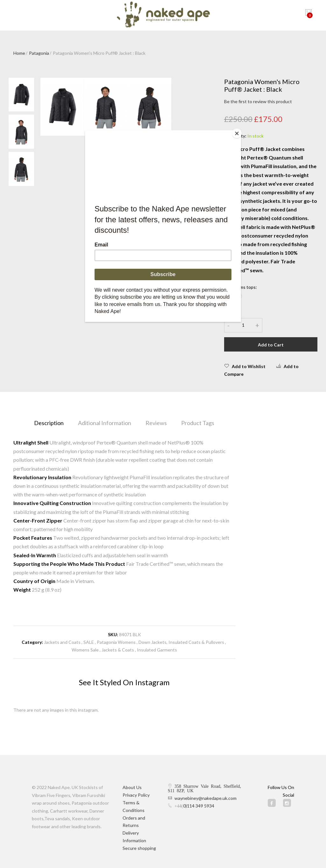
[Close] (239, 132)
